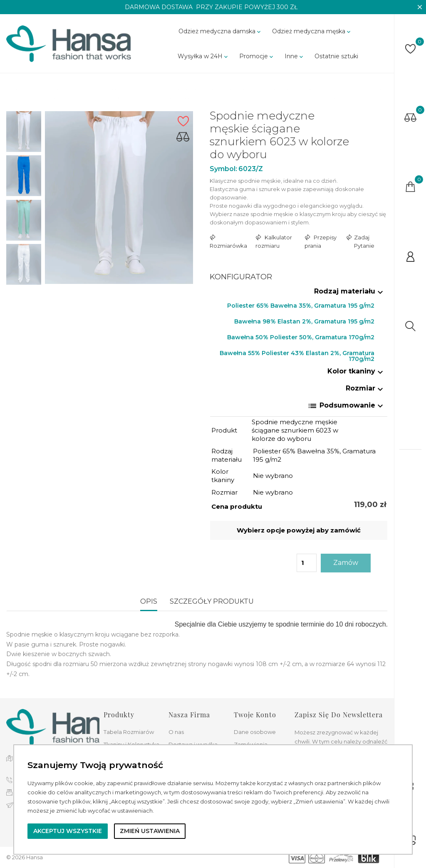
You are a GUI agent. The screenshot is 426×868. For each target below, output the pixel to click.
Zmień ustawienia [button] (150, 831)
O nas (176, 732)
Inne (295, 56)
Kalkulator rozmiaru (274, 241)
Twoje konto (255, 715)
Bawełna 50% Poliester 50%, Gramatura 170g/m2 (301, 337)
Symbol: (223, 169)
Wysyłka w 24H (203, 56)
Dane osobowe (255, 732)
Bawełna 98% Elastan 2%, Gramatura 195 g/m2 (304, 321)
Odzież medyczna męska (312, 31)
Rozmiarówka (228, 246)
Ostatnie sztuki (336, 56)
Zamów (346, 563)
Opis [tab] (149, 601)
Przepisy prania (321, 241)
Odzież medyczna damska (220, 31)
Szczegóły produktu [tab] (212, 601)
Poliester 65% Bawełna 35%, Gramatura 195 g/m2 (301, 306)
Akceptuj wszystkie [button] (68, 831)
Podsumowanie (346, 406)
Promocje (257, 56)
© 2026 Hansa (25, 857)
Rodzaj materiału (350, 291)
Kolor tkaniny (356, 371)
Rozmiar (365, 388)
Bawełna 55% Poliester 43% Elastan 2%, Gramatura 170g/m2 (297, 355)
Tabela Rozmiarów (129, 732)
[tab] (299, 293)
